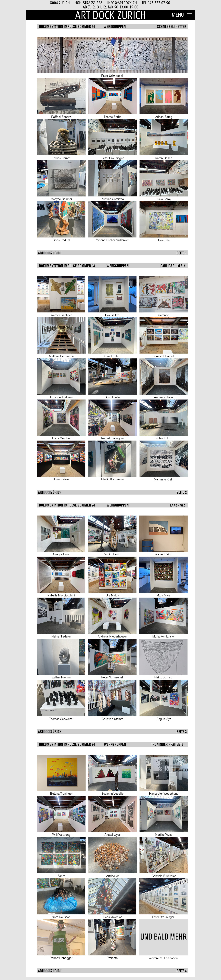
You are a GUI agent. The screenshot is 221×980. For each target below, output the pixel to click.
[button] (182, 14)
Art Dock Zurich (111, 15)
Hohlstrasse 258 (89, 3)
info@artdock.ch (122, 3)
